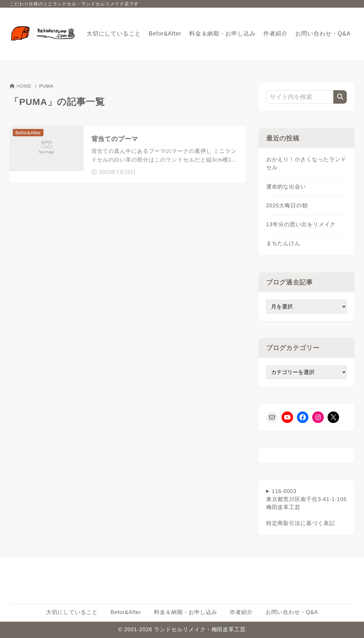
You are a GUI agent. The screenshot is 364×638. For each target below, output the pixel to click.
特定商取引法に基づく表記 (301, 523)
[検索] (340, 97)
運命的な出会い (286, 187)
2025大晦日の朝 (287, 206)
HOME (21, 86)
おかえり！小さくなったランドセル (306, 163)
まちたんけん (283, 243)
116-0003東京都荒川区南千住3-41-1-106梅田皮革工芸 (306, 507)
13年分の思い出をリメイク (301, 224)
